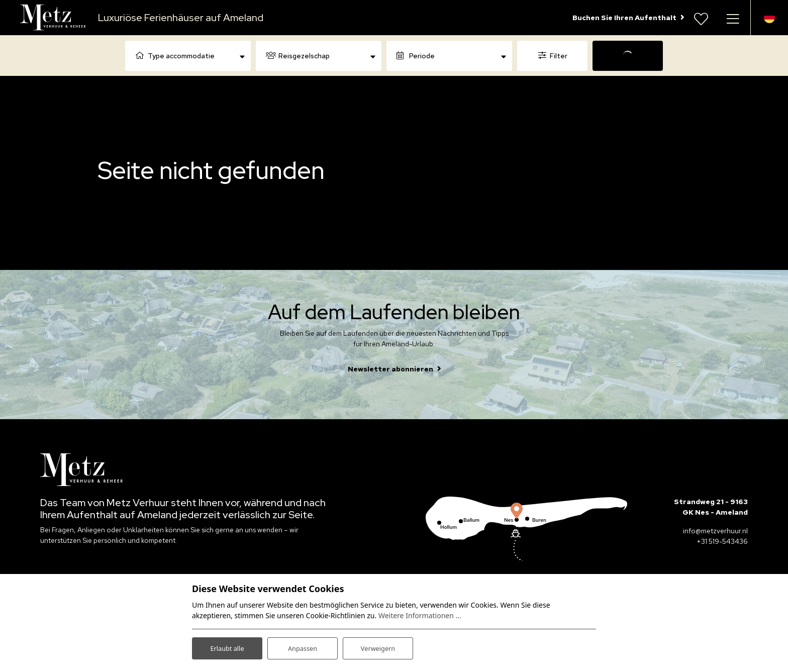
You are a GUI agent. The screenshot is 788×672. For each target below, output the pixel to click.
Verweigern (378, 646)
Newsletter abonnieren (390, 369)
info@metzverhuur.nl (715, 531)
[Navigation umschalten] (733, 18)
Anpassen (303, 646)
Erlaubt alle (227, 646)
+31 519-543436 (722, 541)
